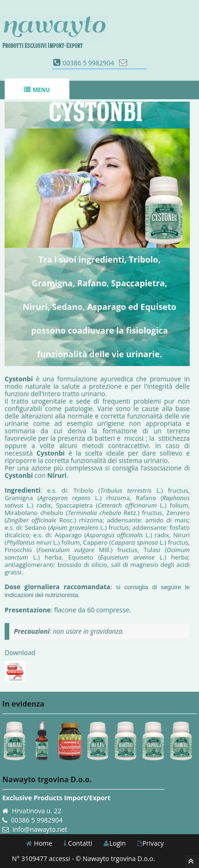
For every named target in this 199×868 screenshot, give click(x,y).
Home (39, 843)
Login (115, 843)
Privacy (151, 843)
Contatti (78, 843)
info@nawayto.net (40, 829)
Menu (37, 90)
